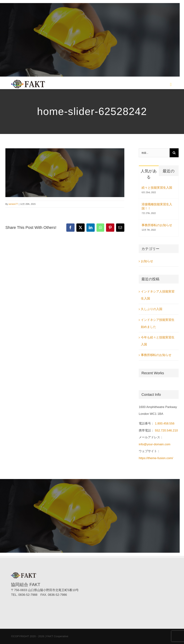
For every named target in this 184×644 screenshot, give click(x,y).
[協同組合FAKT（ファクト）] (28, 81)
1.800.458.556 (165, 424)
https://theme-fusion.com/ (156, 458)
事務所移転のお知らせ (157, 225)
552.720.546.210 (166, 430)
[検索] (174, 153)
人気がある (149, 174)
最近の (169, 171)
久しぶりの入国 (152, 309)
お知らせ (147, 261)
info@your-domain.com (155, 444)
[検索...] (154, 153)
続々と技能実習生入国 (157, 188)
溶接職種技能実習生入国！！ (157, 206)
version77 (13, 204)
